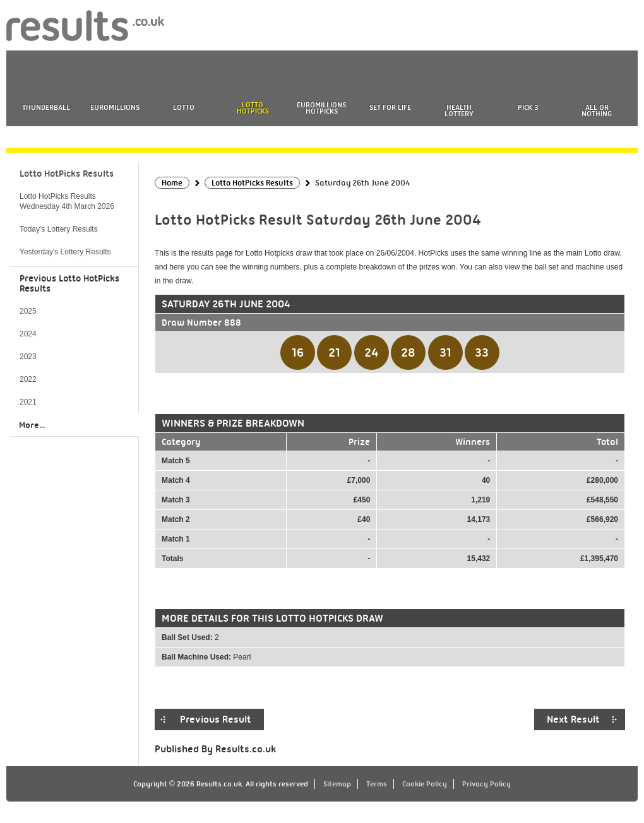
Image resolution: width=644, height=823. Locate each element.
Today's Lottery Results (59, 229)
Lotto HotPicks (253, 108)
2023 (28, 357)
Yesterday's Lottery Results (65, 252)
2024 (28, 334)
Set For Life (390, 107)
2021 (28, 402)
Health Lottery (459, 110)
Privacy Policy (486, 784)
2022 (28, 379)
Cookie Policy (425, 784)
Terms (377, 784)
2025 (28, 311)
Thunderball (46, 107)
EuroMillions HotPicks (321, 108)
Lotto (184, 107)
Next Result (573, 719)
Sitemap (337, 784)
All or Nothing (597, 110)
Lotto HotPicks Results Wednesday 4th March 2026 (67, 201)
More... (32, 425)
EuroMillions (115, 107)
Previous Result (216, 719)
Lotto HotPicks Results (67, 174)
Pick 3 (528, 107)
